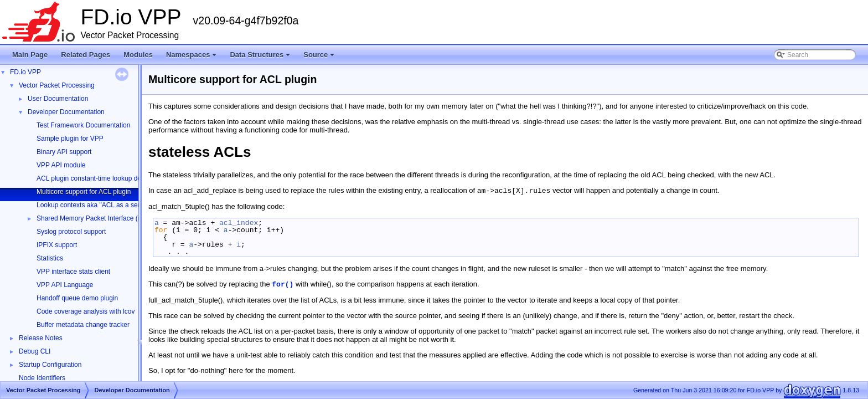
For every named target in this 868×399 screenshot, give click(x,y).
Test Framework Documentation (83, 125)
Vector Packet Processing (57, 85)
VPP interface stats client (73, 272)
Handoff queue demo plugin (77, 298)
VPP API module (61, 165)
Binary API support (64, 152)
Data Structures (261, 58)
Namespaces (192, 58)
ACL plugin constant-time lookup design (95, 178)
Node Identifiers (42, 378)
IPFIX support (57, 245)
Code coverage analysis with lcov (86, 311)
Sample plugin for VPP (70, 139)
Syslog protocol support (71, 232)
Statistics (50, 258)
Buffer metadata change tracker (83, 325)
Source (320, 58)
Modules (138, 55)
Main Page (30, 55)
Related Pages (86, 55)
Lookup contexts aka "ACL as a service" (95, 205)
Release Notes (41, 338)
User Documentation (58, 99)
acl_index (239, 223)
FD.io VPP (25, 72)
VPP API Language (65, 285)
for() (283, 285)
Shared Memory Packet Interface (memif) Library (108, 218)
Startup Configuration (50, 365)
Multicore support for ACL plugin (84, 192)
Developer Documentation (66, 112)
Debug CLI (35, 351)
